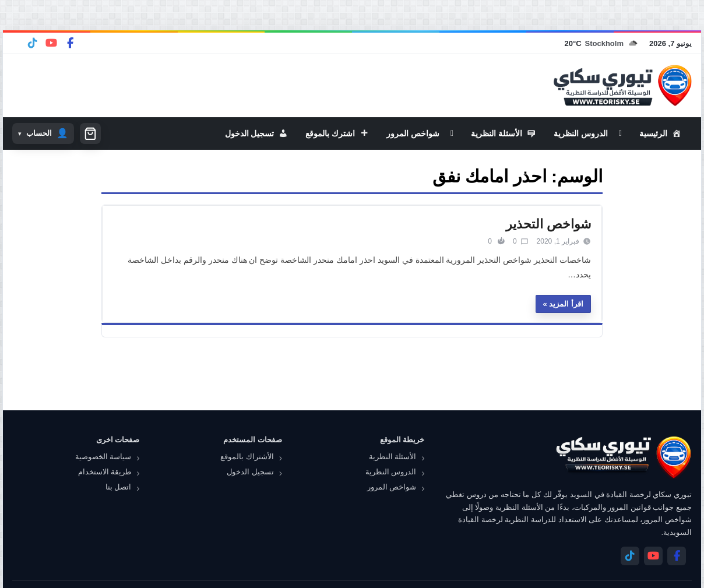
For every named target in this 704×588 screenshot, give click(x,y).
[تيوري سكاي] (623, 457)
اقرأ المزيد (566, 304)
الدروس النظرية (391, 472)
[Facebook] (70, 43)
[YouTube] (51, 43)
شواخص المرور (392, 487)
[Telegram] (33, 43)
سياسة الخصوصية (103, 457)
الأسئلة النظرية (393, 457)
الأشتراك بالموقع (247, 457)
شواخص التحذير (548, 224)
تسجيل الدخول (250, 472)
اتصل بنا (119, 487)
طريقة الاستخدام (105, 472)
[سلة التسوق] (90, 133)
